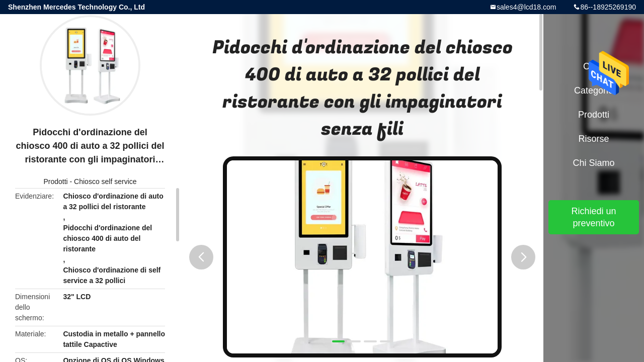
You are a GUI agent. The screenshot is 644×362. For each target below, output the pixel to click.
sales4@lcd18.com (527, 7)
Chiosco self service (105, 182)
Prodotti (55, 182)
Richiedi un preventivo (593, 217)
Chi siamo (593, 163)
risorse (593, 139)
